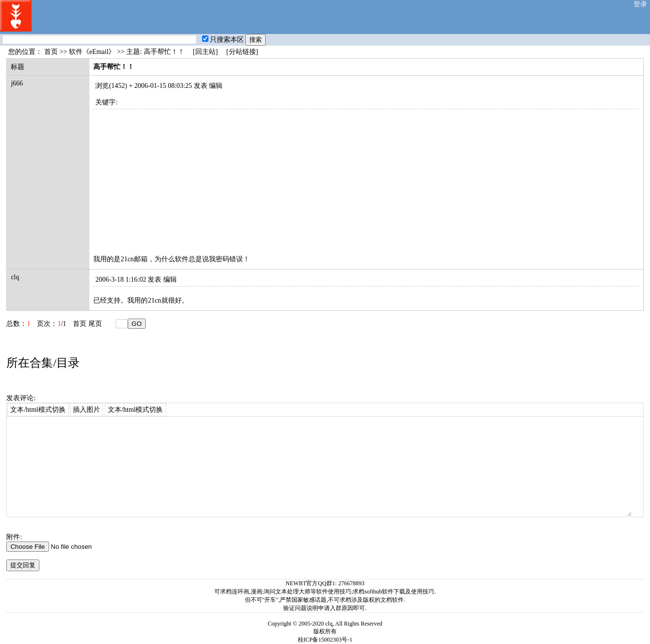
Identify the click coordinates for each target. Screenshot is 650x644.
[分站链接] (242, 52)
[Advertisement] (366, 177)
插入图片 (86, 410)
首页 (51, 52)
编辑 (216, 86)
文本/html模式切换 (38, 410)
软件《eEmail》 (92, 52)
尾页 (95, 324)
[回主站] (205, 52)
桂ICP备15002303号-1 (325, 640)
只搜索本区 (223, 40)
